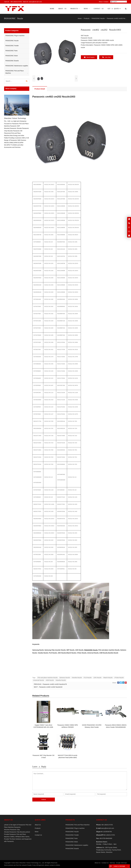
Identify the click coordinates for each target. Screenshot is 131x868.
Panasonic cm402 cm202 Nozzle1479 (55, 684)
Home (52, 9)
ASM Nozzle (50, 680)
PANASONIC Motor (12, 56)
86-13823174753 (109, 835)
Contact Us (38, 835)
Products (38, 828)
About (101, 2)
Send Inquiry (89, 57)
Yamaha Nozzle (77, 678)
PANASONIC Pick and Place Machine (15, 72)
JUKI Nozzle (97, 678)
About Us (38, 825)
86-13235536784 (106, 832)
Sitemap (112, 863)
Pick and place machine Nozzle (48, 678)
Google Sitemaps (121, 863)
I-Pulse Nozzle (119, 678)
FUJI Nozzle (88, 678)
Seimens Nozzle (65, 678)
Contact (106, 2)
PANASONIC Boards (12, 61)
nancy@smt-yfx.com (108, 828)
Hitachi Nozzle (108, 678)
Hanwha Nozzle (61, 680)
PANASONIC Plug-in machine (15, 36)
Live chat (106, 57)
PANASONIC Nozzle (91, 650)
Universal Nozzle (39, 680)
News (37, 832)
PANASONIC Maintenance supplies (17, 66)
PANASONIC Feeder (12, 46)
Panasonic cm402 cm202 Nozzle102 (51, 687)
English (114, 2)
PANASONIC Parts (11, 51)
